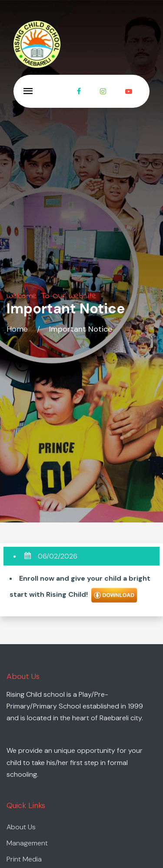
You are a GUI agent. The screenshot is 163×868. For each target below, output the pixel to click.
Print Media (24, 859)
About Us (21, 827)
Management (27, 843)
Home (17, 329)
